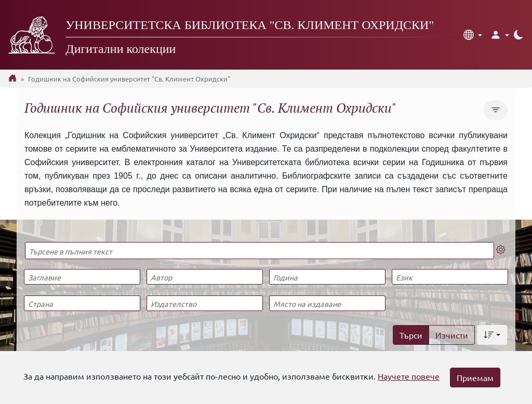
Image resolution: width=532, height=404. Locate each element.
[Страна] (82, 303)
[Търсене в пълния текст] (260, 251)
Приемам (475, 378)
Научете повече (409, 376)
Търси (411, 335)
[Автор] (204, 277)
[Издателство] (204, 303)
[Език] (450, 277)
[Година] (327, 277)
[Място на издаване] (327, 303)
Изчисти (452, 335)
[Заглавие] (82, 277)
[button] (473, 35)
